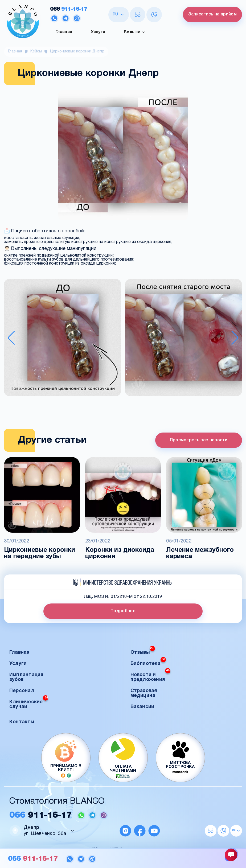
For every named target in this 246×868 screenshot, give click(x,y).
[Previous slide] (11, 338)
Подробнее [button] (123, 611)
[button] (63, 338)
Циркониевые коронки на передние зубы (40, 553)
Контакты (22, 722)
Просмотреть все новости (199, 440)
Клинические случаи (29, 703)
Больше (135, 32)
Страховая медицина (144, 693)
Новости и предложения (151, 676)
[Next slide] (235, 338)
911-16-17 (69, 9)
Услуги (98, 32)
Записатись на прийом (212, 14)
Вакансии (142, 707)
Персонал (22, 691)
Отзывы (143, 651)
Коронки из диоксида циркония (120, 553)
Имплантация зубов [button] (26, 677)
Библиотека (148, 662)
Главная (64, 32)
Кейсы (36, 52)
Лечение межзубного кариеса (200, 553)
